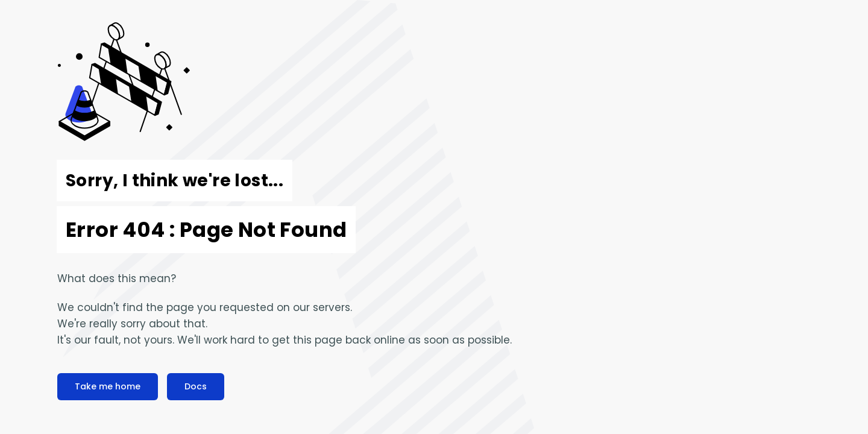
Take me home (108, 386)
